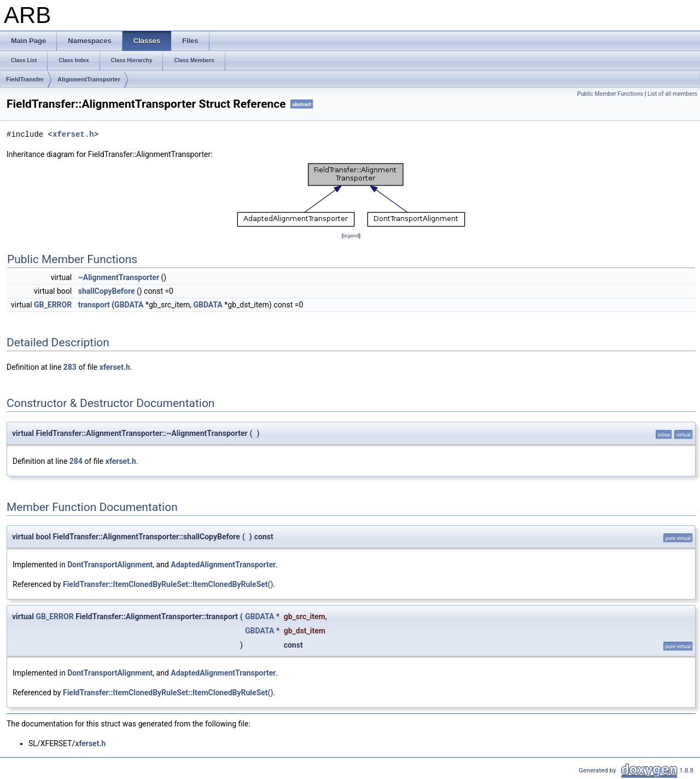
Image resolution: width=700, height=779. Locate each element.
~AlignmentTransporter (119, 277)
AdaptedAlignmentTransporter (223, 565)
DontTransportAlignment (110, 565)
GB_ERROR (53, 305)
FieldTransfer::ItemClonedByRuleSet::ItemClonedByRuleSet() (168, 584)
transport (94, 305)
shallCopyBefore (107, 291)
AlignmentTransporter (89, 79)
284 (76, 461)
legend (351, 236)
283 (70, 367)
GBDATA (129, 305)
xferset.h (73, 134)
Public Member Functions (610, 94)
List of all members (672, 94)
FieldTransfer (25, 79)
